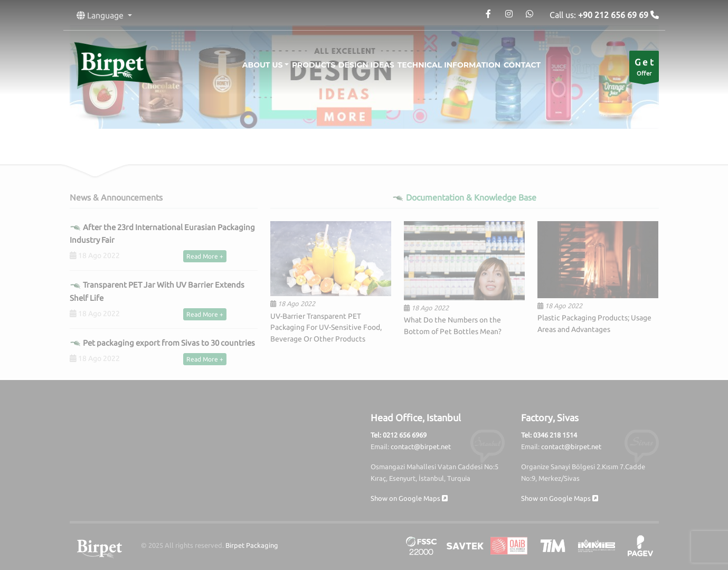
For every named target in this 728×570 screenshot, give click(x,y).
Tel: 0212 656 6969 (399, 435)
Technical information (457, 65)
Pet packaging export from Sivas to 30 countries (162, 343)
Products (306, 65)
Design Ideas (366, 65)
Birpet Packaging (252, 545)
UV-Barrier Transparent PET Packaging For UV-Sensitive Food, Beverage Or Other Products (326, 328)
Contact (538, 65)
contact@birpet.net (421, 446)
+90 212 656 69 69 (614, 15)
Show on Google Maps (409, 498)
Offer (644, 69)
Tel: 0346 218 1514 (549, 435)
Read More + (205, 256)
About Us (247, 65)
